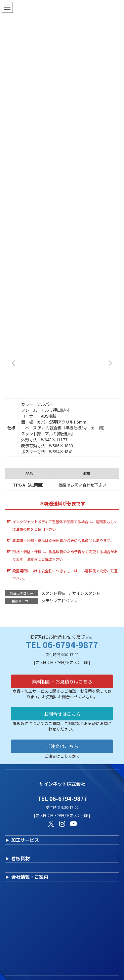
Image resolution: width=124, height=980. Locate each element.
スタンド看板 (53, 593)
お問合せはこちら (62, 714)
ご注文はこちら (62, 746)
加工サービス (25, 840)
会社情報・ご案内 (30, 877)
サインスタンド (86, 593)
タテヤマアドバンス (59, 601)
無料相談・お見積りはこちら (62, 681)
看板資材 (21, 858)
